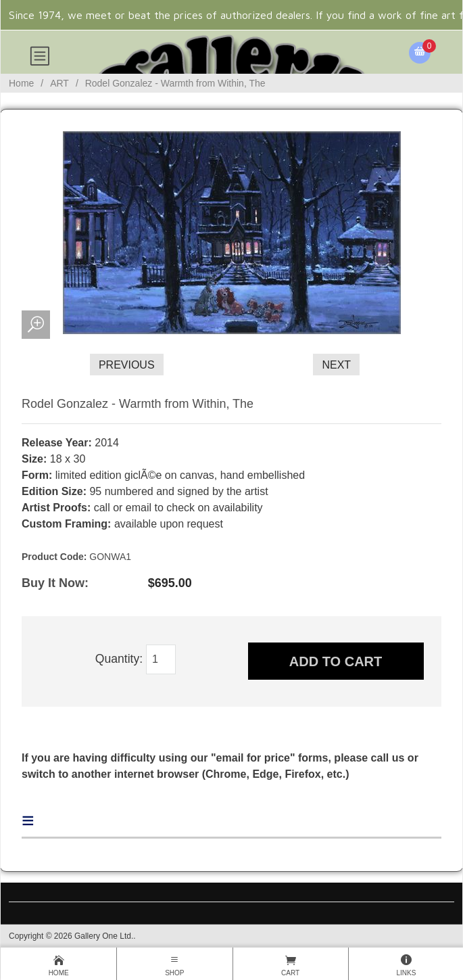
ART (59, 83)
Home (21, 83)
